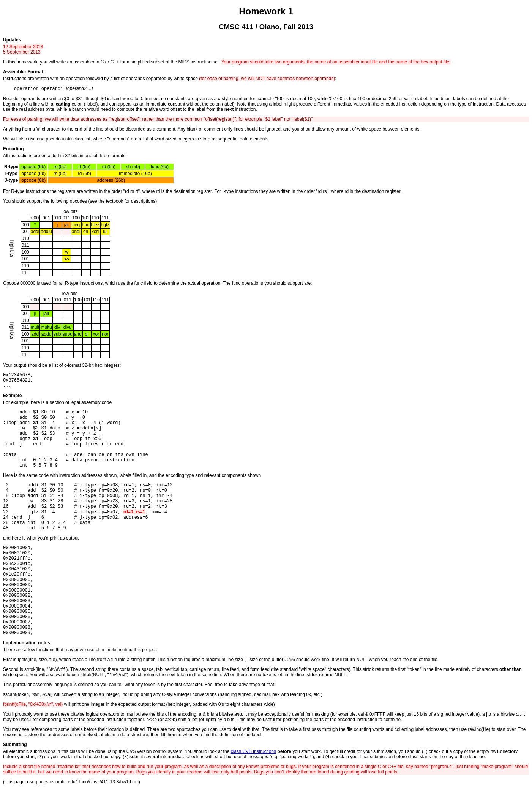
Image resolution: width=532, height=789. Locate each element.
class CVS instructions (253, 751)
